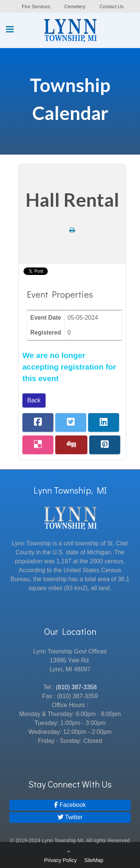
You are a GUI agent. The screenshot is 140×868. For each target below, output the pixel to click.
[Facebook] (70, 805)
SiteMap (94, 860)
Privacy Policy (60, 860)
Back (34, 400)
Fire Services (36, 7)
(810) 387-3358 (76, 687)
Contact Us (112, 7)
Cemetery (75, 7)
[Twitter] (70, 818)
